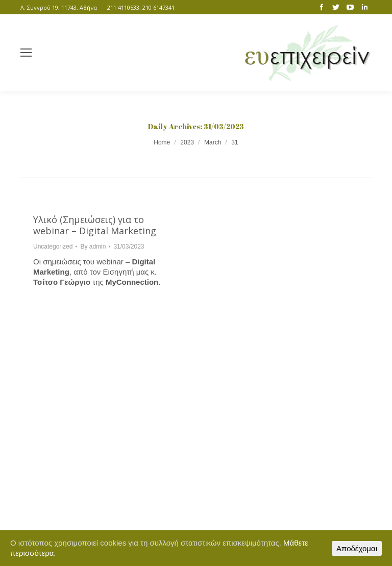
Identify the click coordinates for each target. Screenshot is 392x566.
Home (162, 142)
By (93, 247)
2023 (187, 142)
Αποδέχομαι (357, 548)
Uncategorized (53, 247)
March (213, 142)
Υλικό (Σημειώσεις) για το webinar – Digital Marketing (95, 225)
